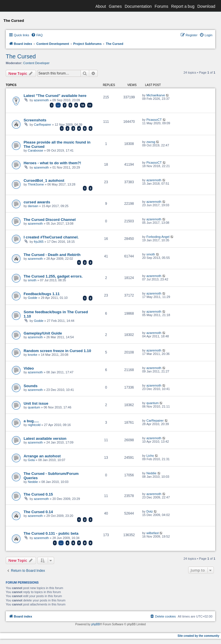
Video (29, 368)
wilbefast (153, 533)
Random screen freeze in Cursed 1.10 (57, 351)
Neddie (33, 482)
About (101, 6)
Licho (150, 456)
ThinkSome (36, 184)
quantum (34, 407)
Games (115, 6)
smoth (151, 254)
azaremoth (41, 100)
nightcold (34, 425)
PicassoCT (154, 120)
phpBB (96, 624)
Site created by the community (198, 636)
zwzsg (151, 142)
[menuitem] (37, 35)
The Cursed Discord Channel (50, 220)
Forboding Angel (158, 237)
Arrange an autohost (42, 456)
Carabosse (36, 150)
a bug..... (31, 421)
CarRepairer (43, 125)
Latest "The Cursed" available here (55, 96)
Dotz (150, 511)
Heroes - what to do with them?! (52, 163)
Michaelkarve (156, 95)
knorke (33, 355)
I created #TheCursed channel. (51, 237)
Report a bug (183, 6)
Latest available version (45, 438)
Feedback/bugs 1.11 (42, 294)
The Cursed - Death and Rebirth (52, 255)
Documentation (138, 6)
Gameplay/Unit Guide (43, 333)
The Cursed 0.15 (38, 494)
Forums (161, 6)
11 (90, 105)
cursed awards (37, 202)
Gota (31, 460)
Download (206, 6)
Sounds (31, 386)
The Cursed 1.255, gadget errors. (53, 276)
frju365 (39, 242)
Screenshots (35, 120)
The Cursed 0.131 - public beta (51, 533)
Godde (33, 298)
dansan (33, 206)
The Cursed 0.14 (38, 512)
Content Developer (37, 63)
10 (83, 105)
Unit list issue (36, 403)
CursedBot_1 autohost (44, 180)
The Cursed (21, 56)
